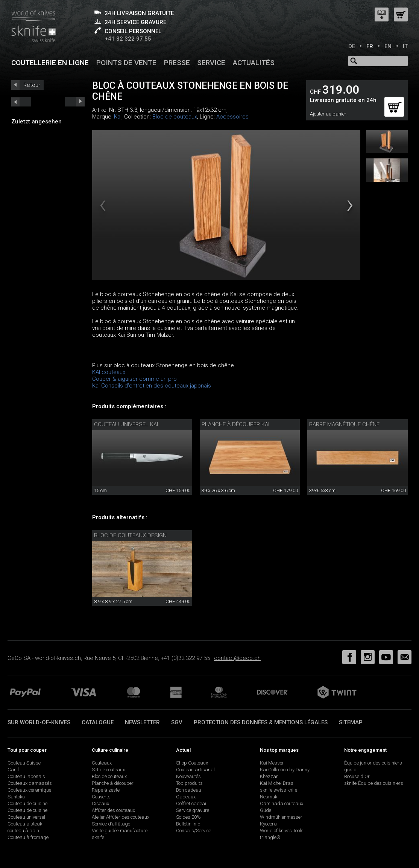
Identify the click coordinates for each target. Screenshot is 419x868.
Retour (32, 85)
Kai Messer (272, 763)
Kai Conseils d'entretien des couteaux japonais (152, 386)
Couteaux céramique (29, 790)
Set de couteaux (108, 770)
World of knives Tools (282, 831)
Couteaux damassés (30, 783)
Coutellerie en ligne (50, 63)
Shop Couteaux (192, 763)
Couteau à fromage (28, 837)
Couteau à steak (25, 824)
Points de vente (126, 63)
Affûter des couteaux (113, 810)
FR (370, 46)
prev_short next (75, 102)
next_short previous (21, 102)
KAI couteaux (109, 372)
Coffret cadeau (192, 803)
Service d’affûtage (111, 824)
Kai (118, 117)
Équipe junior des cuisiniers (373, 763)
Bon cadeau (189, 790)
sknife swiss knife (279, 790)
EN (388, 46)
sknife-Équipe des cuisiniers (374, 783)
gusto (350, 770)
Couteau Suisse (24, 763)
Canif (13, 770)
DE (352, 46)
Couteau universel (26, 817)
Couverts (101, 797)
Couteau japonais (26, 776)
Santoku (16, 797)
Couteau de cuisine (27, 803)
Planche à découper (113, 783)
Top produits (189, 783)
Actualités (254, 63)
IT (405, 46)
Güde (266, 810)
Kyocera (268, 824)
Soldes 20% (188, 817)
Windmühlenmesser (281, 817)
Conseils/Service (194, 831)
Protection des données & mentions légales (261, 722)
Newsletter (142, 722)
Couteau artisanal (195, 770)
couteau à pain (23, 831)
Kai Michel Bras (277, 783)
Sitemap (351, 722)
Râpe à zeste (106, 790)
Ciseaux (100, 803)
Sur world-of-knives (39, 722)
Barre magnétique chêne (344, 424)
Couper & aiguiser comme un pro (134, 379)
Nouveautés (188, 776)
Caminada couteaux (282, 803)
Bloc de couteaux (175, 117)
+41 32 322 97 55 (128, 39)
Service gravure (193, 810)
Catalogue (98, 722)
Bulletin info (188, 824)
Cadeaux (186, 797)
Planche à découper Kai (235, 424)
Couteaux (102, 763)
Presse (177, 63)
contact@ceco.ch (237, 658)
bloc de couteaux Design (130, 535)
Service (211, 63)
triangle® (270, 837)
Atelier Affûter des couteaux (121, 817)
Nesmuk (269, 797)
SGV (177, 722)
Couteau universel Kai (126, 424)
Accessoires (232, 117)
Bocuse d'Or (357, 776)
